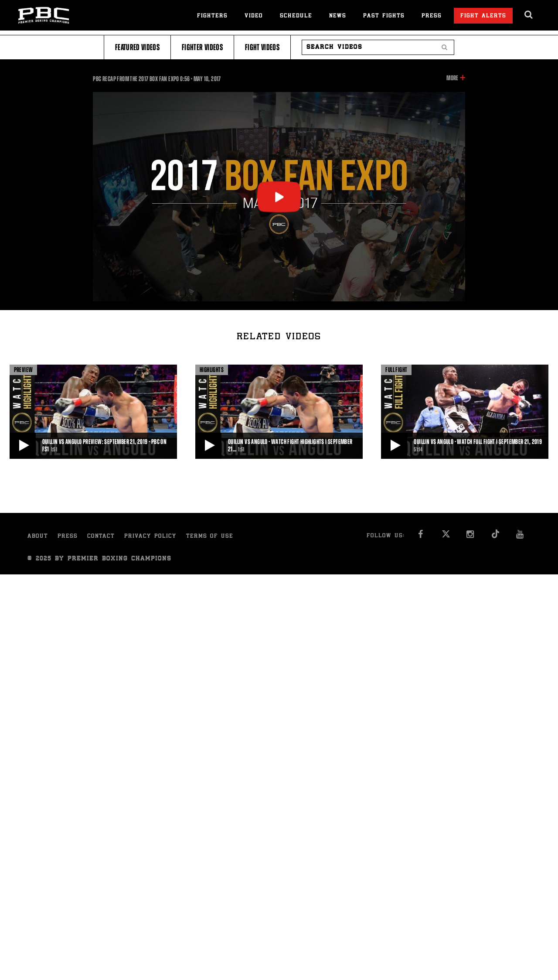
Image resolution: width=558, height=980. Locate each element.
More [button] (452, 78)
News (338, 16)
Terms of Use (210, 537)
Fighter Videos (202, 47)
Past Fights (384, 16)
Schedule (296, 16)
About (38, 537)
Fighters (212, 16)
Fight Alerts (483, 16)
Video (254, 16)
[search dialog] (529, 15)
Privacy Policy (150, 537)
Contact (101, 537)
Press (432, 16)
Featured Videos (137, 47)
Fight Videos (262, 47)
